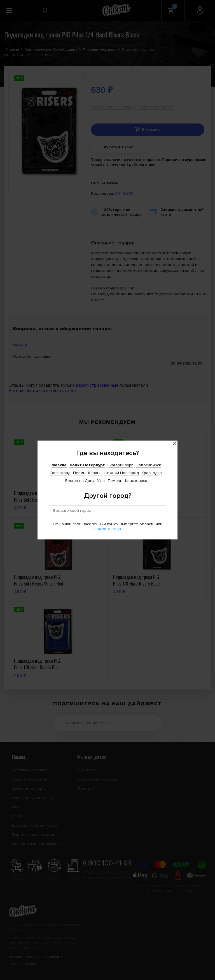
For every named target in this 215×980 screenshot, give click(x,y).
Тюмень (115, 481)
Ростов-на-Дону (80, 481)
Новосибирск (148, 465)
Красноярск (136, 481)
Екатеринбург (120, 465)
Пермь (79, 473)
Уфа (101, 481)
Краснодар (152, 473)
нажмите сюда (108, 529)
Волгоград (60, 473)
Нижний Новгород (122, 473)
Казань (95, 473)
